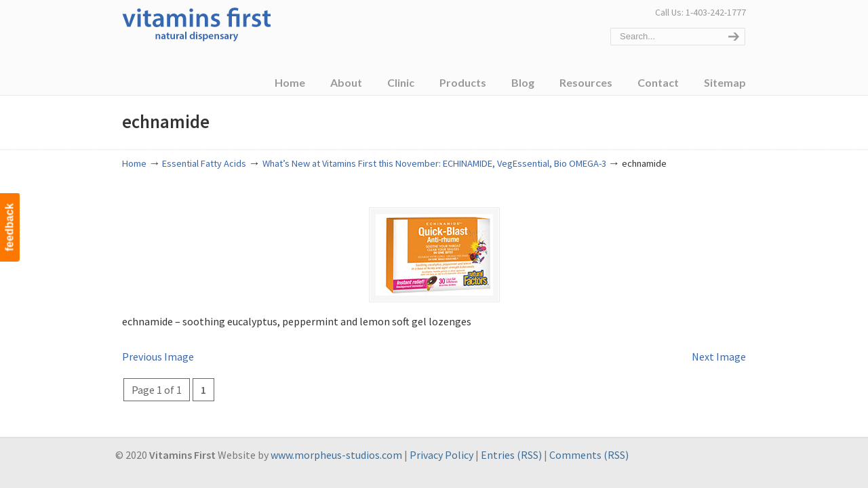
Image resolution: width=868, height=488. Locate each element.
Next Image (719, 357)
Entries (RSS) (511, 455)
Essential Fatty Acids (204, 163)
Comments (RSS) (589, 455)
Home (134, 163)
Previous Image (158, 357)
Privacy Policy (441, 455)
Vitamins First (197, 23)
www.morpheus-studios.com (336, 455)
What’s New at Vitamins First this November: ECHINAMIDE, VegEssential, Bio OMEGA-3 (434, 163)
